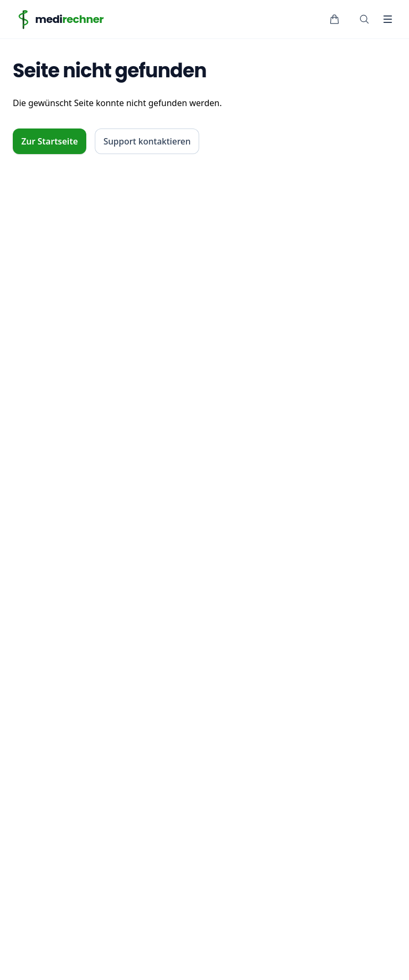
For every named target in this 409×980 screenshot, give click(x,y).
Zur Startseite (50, 141)
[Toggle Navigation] (388, 19)
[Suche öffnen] (364, 19)
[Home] (58, 19)
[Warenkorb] (334, 19)
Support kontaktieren (147, 141)
